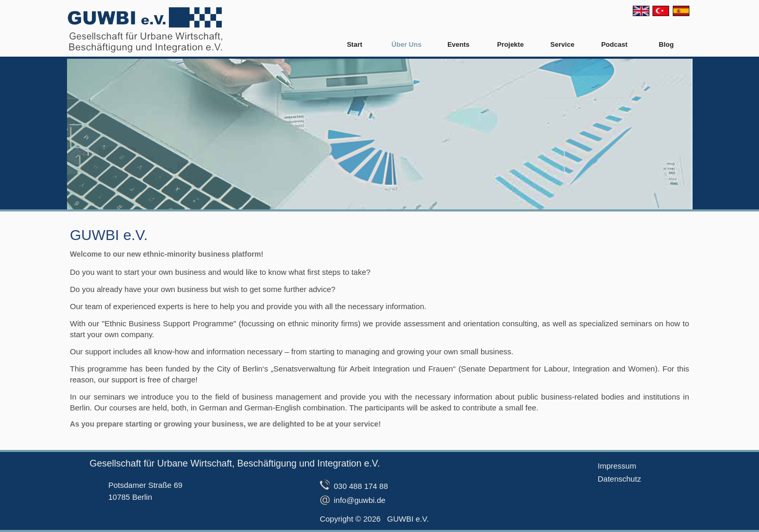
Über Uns (407, 44)
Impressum (617, 466)
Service (562, 44)
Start (355, 44)
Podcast (614, 44)
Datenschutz (620, 479)
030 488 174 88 (361, 486)
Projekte (510, 44)
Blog (666, 44)
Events (458, 44)
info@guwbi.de (360, 500)
